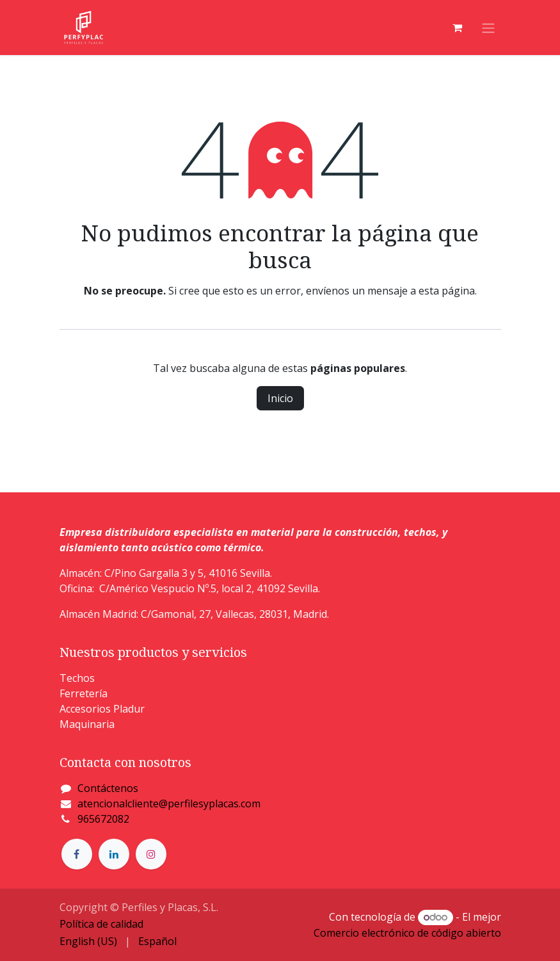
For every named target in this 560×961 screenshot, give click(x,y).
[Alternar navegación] (488, 28)
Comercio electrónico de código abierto (407, 933)
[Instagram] (151, 854)
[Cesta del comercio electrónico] (458, 28)
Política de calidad (101, 924)
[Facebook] (77, 854)
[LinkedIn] (114, 854)
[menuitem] (88, 941)
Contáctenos (108, 788)
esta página (447, 291)
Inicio (280, 398)
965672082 (103, 819)
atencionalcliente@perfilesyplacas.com (169, 804)
